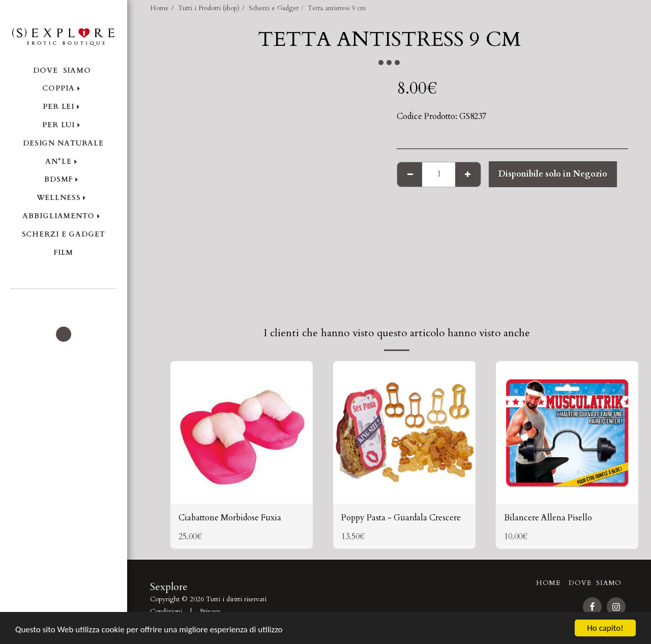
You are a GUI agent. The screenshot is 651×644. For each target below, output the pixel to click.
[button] (63, 303)
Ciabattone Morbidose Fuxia (230, 518)
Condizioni (166, 611)
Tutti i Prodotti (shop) (209, 8)
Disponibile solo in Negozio (553, 174)
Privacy (210, 611)
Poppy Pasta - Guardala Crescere (401, 518)
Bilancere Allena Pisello (548, 518)
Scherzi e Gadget (274, 8)
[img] (242, 432)
